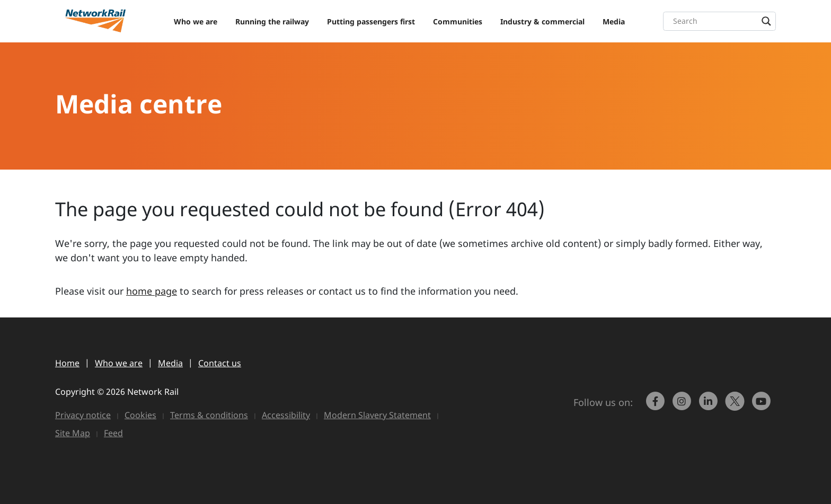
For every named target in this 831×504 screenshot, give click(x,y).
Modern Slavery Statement (377, 415)
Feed (113, 433)
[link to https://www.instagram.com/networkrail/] (683, 406)
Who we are (196, 21)
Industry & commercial (542, 21)
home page (152, 291)
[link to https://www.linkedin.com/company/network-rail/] (710, 406)
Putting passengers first (371, 21)
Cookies (140, 415)
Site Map (73, 433)
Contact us (220, 363)
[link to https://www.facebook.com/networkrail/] (657, 406)
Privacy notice (83, 415)
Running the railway (272, 21)
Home (67, 363)
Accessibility (286, 415)
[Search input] (722, 21)
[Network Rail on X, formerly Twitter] (736, 406)
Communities (458, 21)
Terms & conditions (209, 415)
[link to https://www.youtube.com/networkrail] (763, 406)
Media (614, 21)
